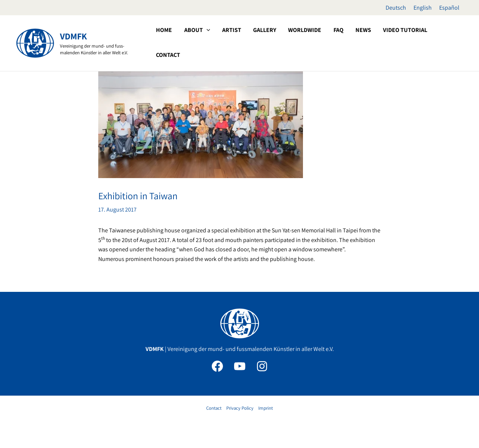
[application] (246, 42)
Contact (214, 408)
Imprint (266, 408)
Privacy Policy (240, 408)
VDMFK (74, 36)
